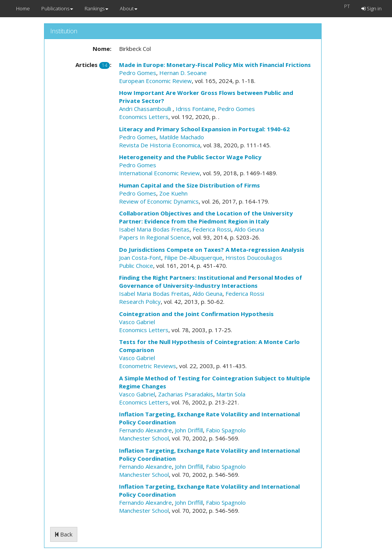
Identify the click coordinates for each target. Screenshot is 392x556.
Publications (57, 8)
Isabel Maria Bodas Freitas (154, 229)
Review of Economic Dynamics (159, 201)
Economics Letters (144, 117)
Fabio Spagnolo (226, 430)
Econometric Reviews (148, 366)
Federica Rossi (212, 229)
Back (64, 534)
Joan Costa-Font (140, 258)
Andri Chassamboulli (146, 109)
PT (347, 6)
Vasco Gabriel (137, 322)
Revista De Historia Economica (160, 145)
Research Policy (140, 302)
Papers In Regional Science (154, 237)
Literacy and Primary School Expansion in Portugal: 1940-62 (204, 129)
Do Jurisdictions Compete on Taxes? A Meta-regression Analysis (212, 249)
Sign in (372, 8)
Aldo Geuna (249, 229)
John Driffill (189, 430)
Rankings (96, 8)
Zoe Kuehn (173, 193)
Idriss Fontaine (195, 109)
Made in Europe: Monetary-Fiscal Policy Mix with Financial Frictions (215, 65)
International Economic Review (159, 173)
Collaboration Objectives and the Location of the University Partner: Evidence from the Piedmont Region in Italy (206, 217)
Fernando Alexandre (145, 430)
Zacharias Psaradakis (186, 394)
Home (23, 8)
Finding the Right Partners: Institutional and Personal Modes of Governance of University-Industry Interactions (211, 281)
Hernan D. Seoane (183, 73)
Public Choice (136, 266)
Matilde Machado (182, 137)
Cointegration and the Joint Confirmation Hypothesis (196, 314)
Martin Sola (231, 394)
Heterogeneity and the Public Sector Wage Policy (190, 157)
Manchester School (144, 438)
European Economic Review (155, 81)
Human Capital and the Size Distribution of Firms (189, 185)
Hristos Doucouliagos (254, 258)
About (129, 8)
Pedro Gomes (138, 73)
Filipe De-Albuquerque (193, 258)
